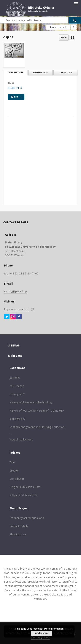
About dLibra (18, 534)
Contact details (19, 526)
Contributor (17, 479)
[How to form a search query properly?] (73, 27)
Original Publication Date (25, 487)
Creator (14, 471)
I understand (41, 633)
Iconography (17, 419)
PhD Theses (17, 386)
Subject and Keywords (23, 495)
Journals (15, 378)
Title (12, 462)
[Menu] (76, 3)
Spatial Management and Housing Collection (37, 427)
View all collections (21, 440)
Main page (15, 356)
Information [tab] (40, 73)
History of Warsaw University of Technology (37, 411)
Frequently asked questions (27, 518)
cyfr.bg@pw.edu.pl (16, 291)
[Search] (75, 20)
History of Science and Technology (31, 402)
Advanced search (58, 27)
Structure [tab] (66, 73)
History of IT (17, 394)
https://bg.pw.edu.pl (17, 309)
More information (54, 629)
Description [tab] (15, 73)
